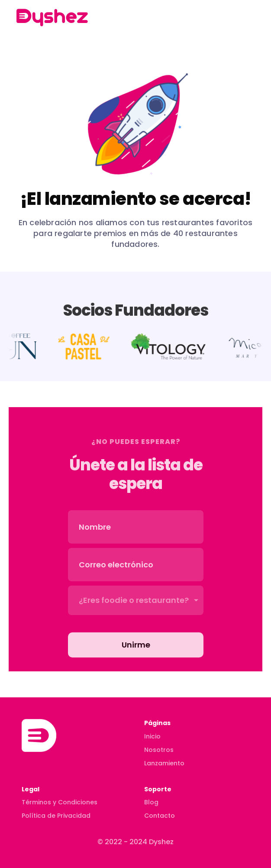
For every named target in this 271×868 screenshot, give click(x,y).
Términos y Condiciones (60, 802)
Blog (151, 802)
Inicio (152, 736)
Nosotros (159, 750)
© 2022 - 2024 (123, 842)
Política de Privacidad (56, 816)
